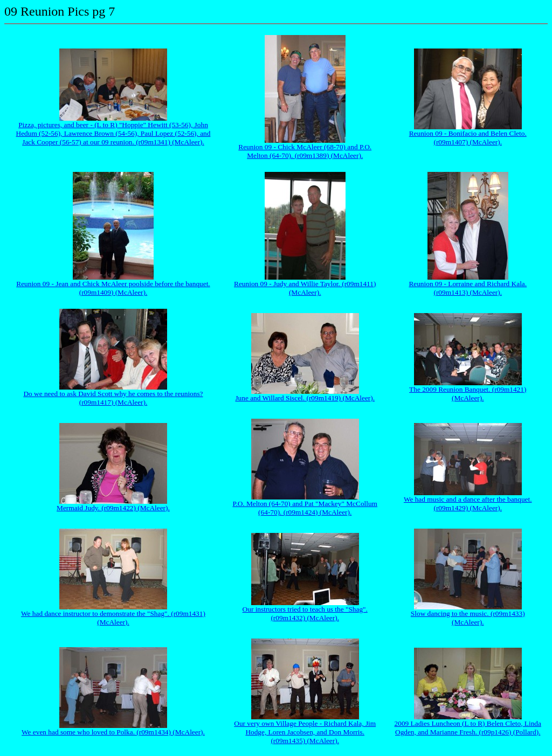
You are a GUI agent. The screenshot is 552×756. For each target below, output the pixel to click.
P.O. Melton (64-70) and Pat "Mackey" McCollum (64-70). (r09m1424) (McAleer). (305, 508)
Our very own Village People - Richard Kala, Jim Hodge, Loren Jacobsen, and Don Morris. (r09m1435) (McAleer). (305, 732)
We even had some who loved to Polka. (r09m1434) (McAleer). (113, 732)
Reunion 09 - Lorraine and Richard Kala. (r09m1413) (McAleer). (468, 288)
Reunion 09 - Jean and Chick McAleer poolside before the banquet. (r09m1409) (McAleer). (113, 288)
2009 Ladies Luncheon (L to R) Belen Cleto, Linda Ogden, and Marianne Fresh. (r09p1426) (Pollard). (468, 728)
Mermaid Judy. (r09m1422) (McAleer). (113, 508)
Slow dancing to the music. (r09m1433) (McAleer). (468, 618)
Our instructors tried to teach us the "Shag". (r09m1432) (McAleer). (305, 613)
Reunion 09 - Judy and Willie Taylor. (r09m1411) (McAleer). (305, 288)
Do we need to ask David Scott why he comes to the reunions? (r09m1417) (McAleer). (113, 398)
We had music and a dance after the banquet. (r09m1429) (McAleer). (468, 504)
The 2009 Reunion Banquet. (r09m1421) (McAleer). (468, 394)
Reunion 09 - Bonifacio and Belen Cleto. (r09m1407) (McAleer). (468, 138)
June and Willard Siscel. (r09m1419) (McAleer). (305, 398)
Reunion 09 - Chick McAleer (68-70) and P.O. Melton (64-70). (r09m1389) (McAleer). (305, 151)
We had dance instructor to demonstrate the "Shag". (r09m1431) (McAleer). (113, 618)
